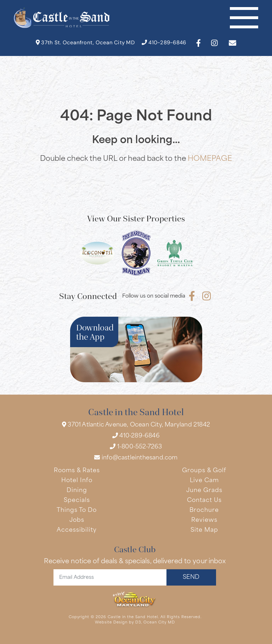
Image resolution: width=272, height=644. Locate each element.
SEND (191, 577)
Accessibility (77, 530)
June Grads (204, 491)
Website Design (111, 623)
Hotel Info (77, 481)
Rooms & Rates (77, 471)
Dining (77, 491)
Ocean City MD (159, 623)
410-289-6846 (164, 43)
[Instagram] (214, 43)
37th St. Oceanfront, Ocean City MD (85, 43)
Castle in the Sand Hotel (133, 617)
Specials (77, 501)
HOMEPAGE (210, 159)
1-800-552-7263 (136, 447)
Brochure (204, 510)
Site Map (204, 530)
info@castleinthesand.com (136, 458)
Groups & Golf (204, 471)
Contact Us (204, 501)
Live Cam (204, 481)
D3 (138, 623)
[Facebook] (199, 43)
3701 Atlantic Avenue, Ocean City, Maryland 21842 (136, 425)
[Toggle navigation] (244, 18)
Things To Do (77, 510)
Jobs (77, 520)
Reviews (204, 520)
